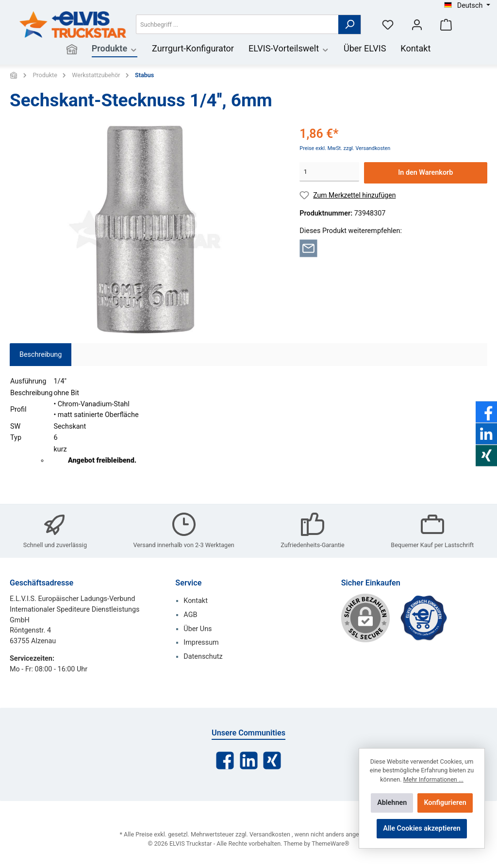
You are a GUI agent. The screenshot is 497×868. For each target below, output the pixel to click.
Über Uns (198, 629)
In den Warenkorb (425, 173)
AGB (190, 615)
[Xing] (272, 760)
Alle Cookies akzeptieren (422, 828)
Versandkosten (270, 834)
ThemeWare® (330, 843)
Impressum (201, 643)
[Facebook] (225, 760)
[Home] (72, 50)
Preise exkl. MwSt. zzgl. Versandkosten (345, 148)
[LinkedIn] (249, 760)
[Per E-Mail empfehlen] (308, 248)
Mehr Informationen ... (433, 779)
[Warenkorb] (446, 25)
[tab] (41, 355)
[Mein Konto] (417, 25)
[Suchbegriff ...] (237, 24)
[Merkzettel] (388, 25)
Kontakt (196, 601)
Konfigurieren (445, 803)
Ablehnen (392, 803)
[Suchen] (350, 25)
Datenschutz (203, 657)
